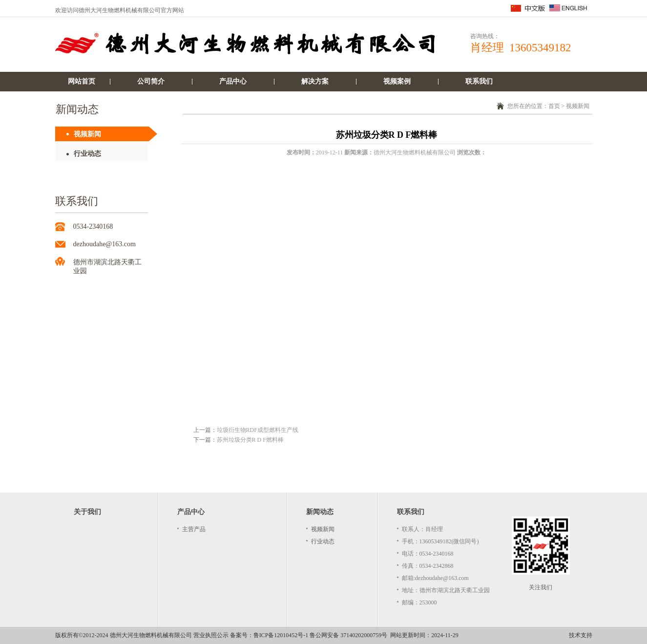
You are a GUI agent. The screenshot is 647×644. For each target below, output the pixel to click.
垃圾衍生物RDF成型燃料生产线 (258, 430)
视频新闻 (87, 134)
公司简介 (151, 81)
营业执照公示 (211, 635)
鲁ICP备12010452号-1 (281, 635)
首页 (554, 106)
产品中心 (233, 81)
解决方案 (315, 81)
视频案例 (397, 81)
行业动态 (87, 154)
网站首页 (82, 81)
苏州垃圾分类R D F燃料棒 (250, 440)
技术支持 (581, 635)
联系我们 (479, 81)
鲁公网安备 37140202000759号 (348, 635)
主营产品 (194, 529)
